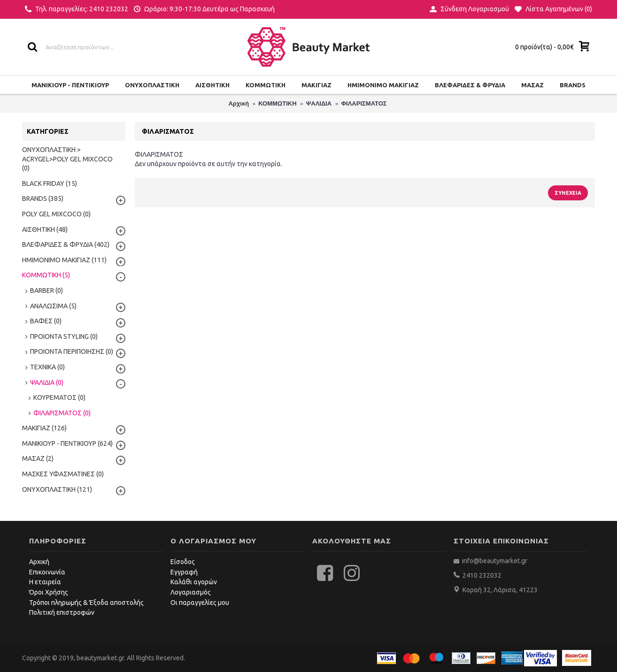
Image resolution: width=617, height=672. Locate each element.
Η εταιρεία (45, 582)
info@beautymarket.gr (494, 561)
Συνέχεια (568, 193)
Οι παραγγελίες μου (200, 603)
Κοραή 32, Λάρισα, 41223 (500, 590)
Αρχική (39, 562)
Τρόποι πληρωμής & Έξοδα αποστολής (86, 603)
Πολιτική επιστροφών (62, 612)
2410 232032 (482, 575)
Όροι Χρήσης (49, 592)
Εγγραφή (184, 572)
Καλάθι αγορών (194, 582)
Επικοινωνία (47, 572)
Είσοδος (183, 562)
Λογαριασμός (191, 592)
